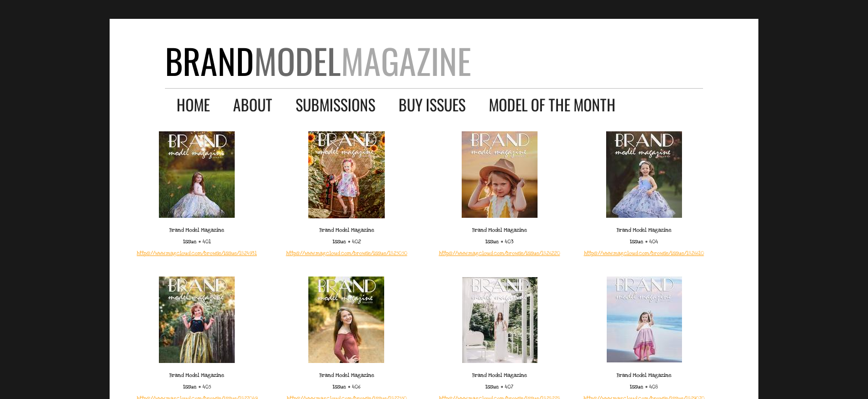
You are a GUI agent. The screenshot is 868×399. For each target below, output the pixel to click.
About (253, 104)
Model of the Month (552, 104)
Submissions (335, 104)
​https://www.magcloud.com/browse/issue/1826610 (644, 253)
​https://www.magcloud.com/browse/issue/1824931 (197, 253)
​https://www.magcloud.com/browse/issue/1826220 (500, 253)
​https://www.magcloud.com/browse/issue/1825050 (347, 253)
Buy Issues (432, 104)
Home (193, 104)
